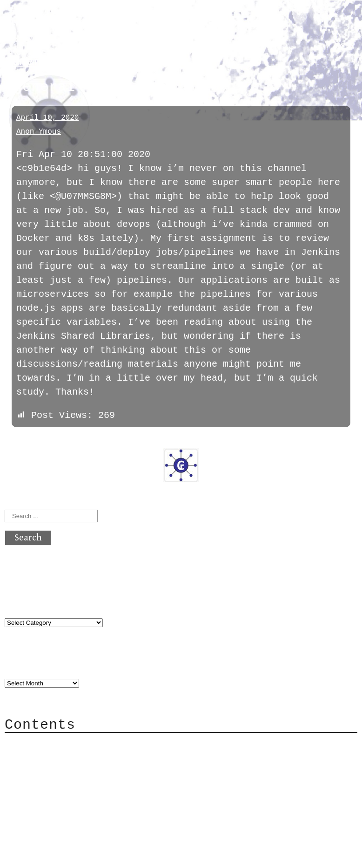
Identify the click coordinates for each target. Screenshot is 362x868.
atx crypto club (92, 24)
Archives (27, 650)
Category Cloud (62, 744)
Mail (34, 758)
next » (67, 428)
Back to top (35, 842)
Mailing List (57, 772)
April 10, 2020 (47, 118)
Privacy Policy (62, 786)
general (30, 62)
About (37, 730)
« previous (27, 428)
